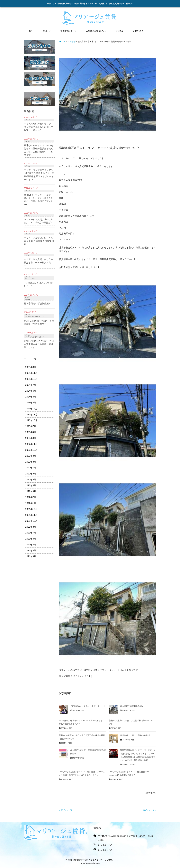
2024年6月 (31, 391)
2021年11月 (31, 515)
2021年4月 (31, 551)
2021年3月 (31, 556)
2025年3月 (31, 367)
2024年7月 (31, 385)
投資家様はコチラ (68, 31)
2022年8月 (31, 462)
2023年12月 (31, 409)
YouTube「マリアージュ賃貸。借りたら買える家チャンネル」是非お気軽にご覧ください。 (39, 200)
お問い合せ (138, 31)
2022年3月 (31, 491)
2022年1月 (31, 503)
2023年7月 (31, 426)
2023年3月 (31, 438)
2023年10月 (31, 420)
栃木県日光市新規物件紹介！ (133, 706)
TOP (31, 31)
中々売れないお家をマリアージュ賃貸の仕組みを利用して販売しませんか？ (39, 127)
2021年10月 (31, 521)
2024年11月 (31, 373)
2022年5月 (31, 480)
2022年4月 (31, 485)
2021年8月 (31, 527)
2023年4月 (31, 432)
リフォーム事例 (30, 279)
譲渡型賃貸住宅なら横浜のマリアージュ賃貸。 (94, 860)
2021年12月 (31, 509)
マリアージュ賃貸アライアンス (34, 317)
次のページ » (150, 810)
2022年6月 (31, 474)
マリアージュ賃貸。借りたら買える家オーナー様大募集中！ (39, 262)
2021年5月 (31, 545)
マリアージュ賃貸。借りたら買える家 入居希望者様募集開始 (39, 241)
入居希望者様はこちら (96, 31)
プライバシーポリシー (90, 863)
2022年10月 (31, 450)
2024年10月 (31, 379)
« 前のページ (66, 810)
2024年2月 (31, 403)
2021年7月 (31, 533)
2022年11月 (31, 444)
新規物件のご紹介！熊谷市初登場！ (136, 735)
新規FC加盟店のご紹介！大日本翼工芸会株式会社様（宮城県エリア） (39, 344)
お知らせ (47, 31)
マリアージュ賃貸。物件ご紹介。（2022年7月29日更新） (39, 221)
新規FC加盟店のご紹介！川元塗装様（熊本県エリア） (39, 322)
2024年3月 (31, 397)
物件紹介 (27, 297)
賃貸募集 (27, 299)
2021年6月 (31, 539)
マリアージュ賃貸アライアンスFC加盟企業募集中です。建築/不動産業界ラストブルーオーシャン (39, 175)
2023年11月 (31, 415)
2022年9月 (31, 456)
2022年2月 (31, 497)
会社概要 (120, 31)
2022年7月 (31, 468)
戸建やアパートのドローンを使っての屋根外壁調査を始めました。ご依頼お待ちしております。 (39, 150)
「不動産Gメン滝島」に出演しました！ (88, 706)
